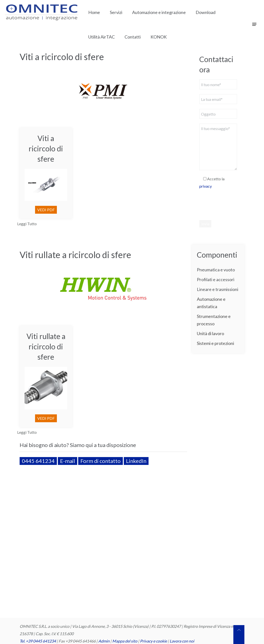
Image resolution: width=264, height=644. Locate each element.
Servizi (116, 12)
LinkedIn (136, 461)
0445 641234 (38, 461)
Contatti (133, 37)
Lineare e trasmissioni (218, 289)
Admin (104, 641)
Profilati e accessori (216, 279)
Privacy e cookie (154, 641)
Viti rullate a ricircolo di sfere (75, 255)
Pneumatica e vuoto (216, 270)
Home (94, 12)
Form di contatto (101, 461)
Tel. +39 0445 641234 (38, 641)
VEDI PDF (46, 210)
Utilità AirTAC (101, 37)
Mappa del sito (125, 641)
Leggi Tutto (27, 224)
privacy (206, 186)
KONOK (159, 37)
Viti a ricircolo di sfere (62, 57)
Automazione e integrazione (159, 12)
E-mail (68, 461)
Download (206, 12)
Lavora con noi (182, 641)
